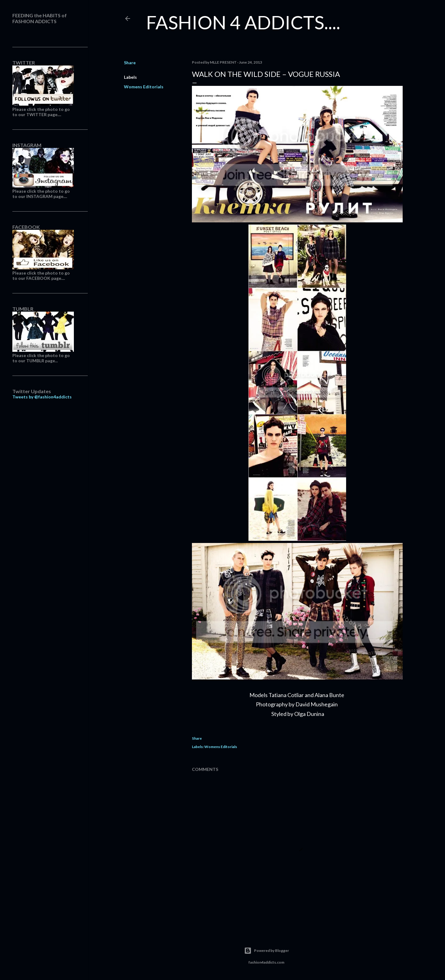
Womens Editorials (144, 87)
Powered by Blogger (267, 951)
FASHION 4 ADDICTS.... (243, 22)
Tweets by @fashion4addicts (42, 397)
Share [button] (130, 63)
